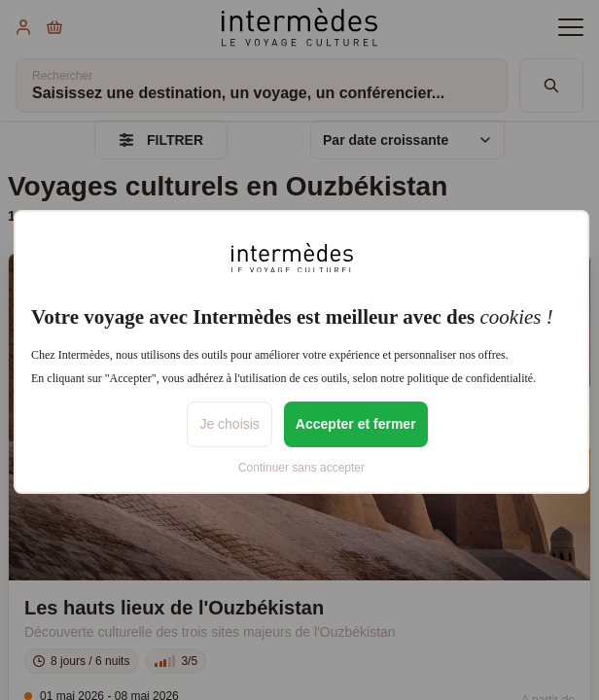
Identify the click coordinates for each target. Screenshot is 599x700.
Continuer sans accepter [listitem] (301, 468)
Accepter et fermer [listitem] (356, 424)
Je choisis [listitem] (229, 424)
